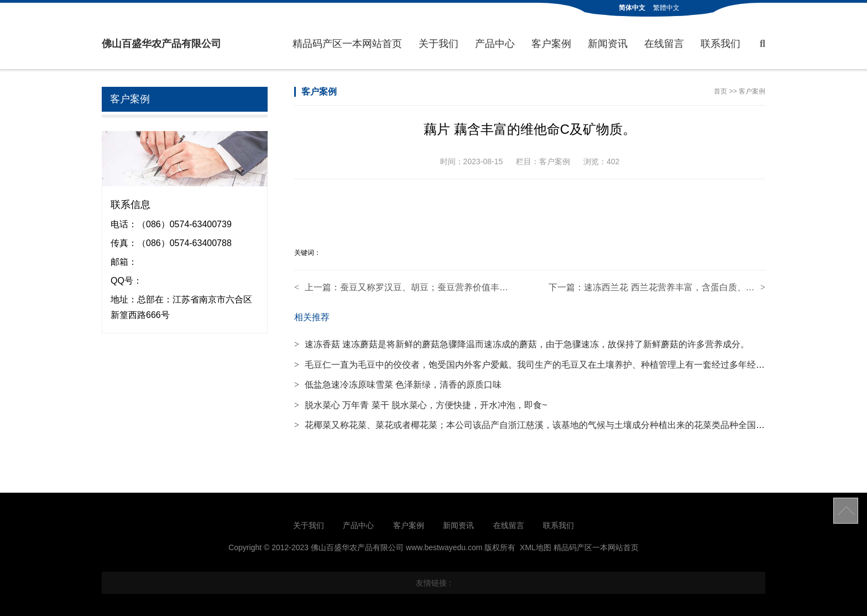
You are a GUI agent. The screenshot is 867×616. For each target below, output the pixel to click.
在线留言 (664, 44)
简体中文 (632, 8)
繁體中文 (666, 8)
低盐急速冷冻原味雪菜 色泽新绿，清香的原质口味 (398, 385)
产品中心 (495, 44)
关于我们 (438, 44)
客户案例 (551, 44)
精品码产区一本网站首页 (347, 44)
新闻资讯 (608, 44)
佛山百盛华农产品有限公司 (161, 44)
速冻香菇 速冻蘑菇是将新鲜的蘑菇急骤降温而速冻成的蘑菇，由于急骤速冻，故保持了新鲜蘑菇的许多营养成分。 (522, 344)
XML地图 (536, 547)
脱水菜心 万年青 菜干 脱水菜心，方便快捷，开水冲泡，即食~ (421, 405)
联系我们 (720, 44)
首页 (720, 91)
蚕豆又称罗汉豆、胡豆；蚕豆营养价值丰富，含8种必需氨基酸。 (466, 287)
